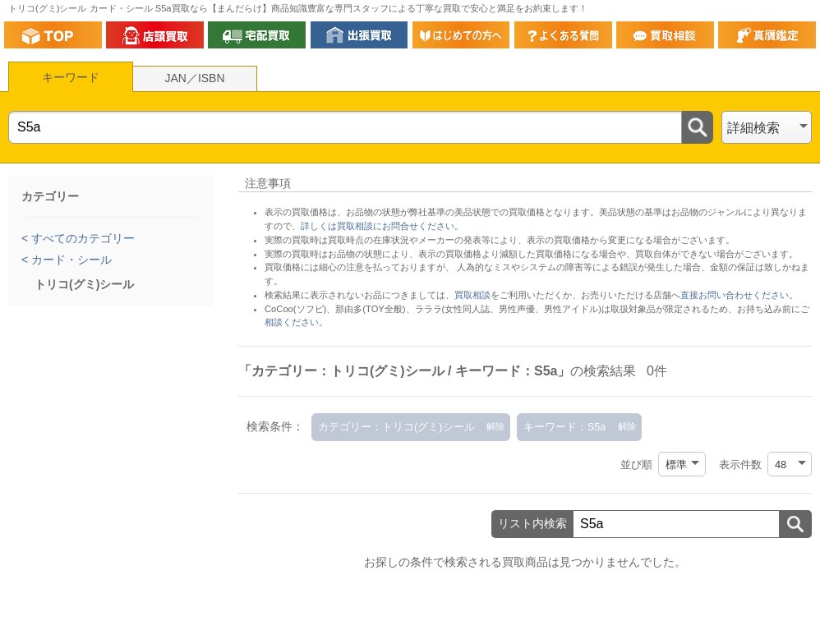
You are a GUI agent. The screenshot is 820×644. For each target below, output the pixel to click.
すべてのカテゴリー (81, 238)
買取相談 (472, 295)
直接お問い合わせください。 (739, 295)
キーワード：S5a (565, 427)
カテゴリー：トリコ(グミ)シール (396, 427)
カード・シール (70, 260)
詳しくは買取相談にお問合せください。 (382, 226)
